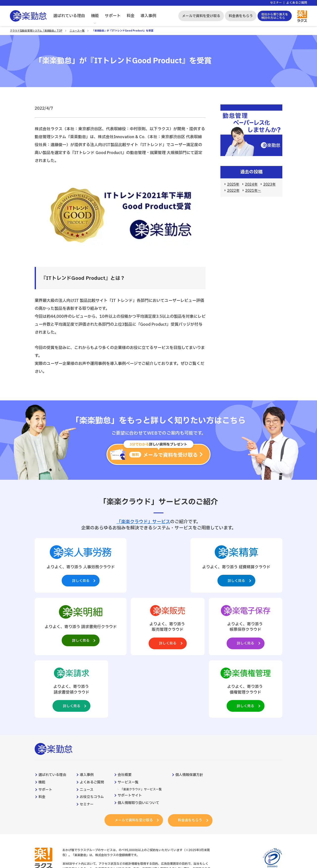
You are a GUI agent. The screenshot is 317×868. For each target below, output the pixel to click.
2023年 (269, 184)
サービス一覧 (128, 720)
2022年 (233, 191)
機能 (95, 16)
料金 (131, 16)
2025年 (233, 184)
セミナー (276, 3)
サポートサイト (130, 734)
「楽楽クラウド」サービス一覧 (141, 727)
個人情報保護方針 (189, 713)
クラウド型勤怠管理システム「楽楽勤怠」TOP (36, 31)
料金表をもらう (241, 16)
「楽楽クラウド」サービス (143, 522)
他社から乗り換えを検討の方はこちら (275, 16)
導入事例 (148, 16)
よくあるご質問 (297, 3)
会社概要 (125, 713)
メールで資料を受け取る (201, 16)
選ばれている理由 (69, 16)
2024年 (251, 184)
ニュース (87, 728)
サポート (113, 16)
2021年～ (253, 191)
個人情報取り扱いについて (138, 741)
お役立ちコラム (92, 735)
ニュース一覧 (77, 31)
